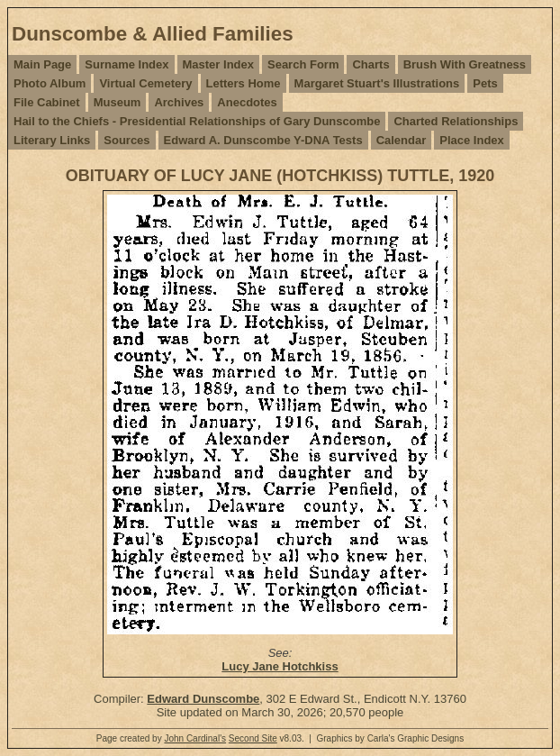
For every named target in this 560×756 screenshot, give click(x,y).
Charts (370, 64)
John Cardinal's (195, 738)
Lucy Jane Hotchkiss (280, 666)
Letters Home (244, 83)
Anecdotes (247, 102)
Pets (485, 83)
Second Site (253, 738)
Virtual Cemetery (145, 83)
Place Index (472, 140)
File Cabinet (47, 102)
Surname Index (126, 64)
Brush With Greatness (465, 64)
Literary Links (52, 140)
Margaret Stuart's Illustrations (377, 83)
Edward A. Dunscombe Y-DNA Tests (263, 140)
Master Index (218, 64)
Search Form (303, 64)
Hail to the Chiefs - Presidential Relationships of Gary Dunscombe (197, 121)
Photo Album (50, 83)
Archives (179, 102)
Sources (126, 140)
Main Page (42, 64)
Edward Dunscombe (203, 699)
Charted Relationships (456, 121)
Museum (117, 102)
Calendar (402, 140)
